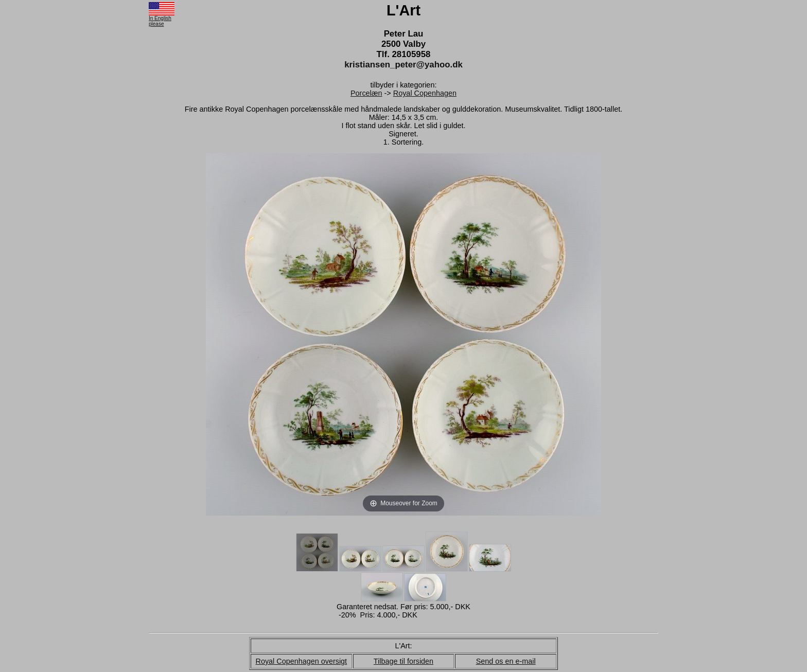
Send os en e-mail (506, 661)
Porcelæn (366, 93)
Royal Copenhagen (425, 93)
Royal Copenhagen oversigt (302, 661)
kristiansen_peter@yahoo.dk (403, 65)
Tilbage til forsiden (403, 661)
